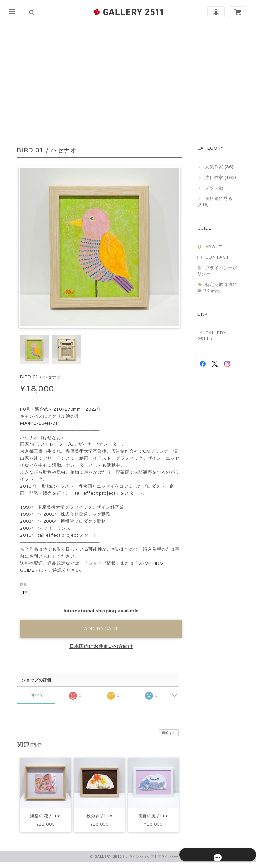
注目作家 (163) (221, 177)
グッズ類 (214, 188)
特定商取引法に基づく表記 (217, 287)
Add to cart (101, 629)
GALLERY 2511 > (212, 336)
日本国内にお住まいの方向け (101, 646)
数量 (23, 584)
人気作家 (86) (219, 167)
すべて (37, 695)
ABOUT (214, 247)
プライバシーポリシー (175, 862)
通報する (169, 733)
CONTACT (217, 257)
